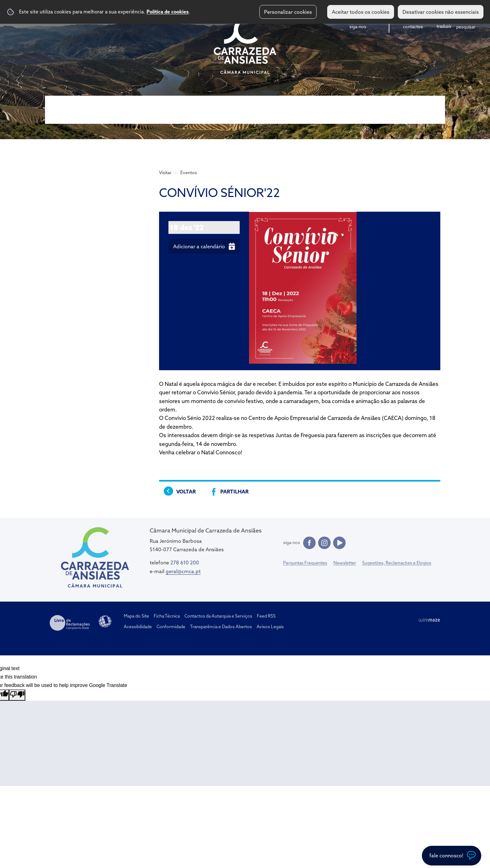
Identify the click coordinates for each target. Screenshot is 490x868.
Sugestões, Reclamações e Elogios (397, 563)
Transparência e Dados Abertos (221, 627)
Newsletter (345, 563)
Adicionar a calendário (199, 246)
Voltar (186, 492)
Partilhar (234, 492)
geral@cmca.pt (183, 571)
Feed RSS (266, 616)
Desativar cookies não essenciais (441, 12)
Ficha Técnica (167, 616)
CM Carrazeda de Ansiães (245, 45)
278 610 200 (185, 563)
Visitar (165, 173)
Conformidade (171, 627)
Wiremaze (429, 620)
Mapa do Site (136, 616)
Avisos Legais (270, 627)
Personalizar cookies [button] (288, 12)
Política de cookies (168, 12)
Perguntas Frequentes (305, 563)
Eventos (189, 173)
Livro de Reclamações (70, 623)
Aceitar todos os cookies (361, 12)
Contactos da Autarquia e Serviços (218, 616)
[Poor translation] (17, 695)
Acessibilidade (105, 621)
